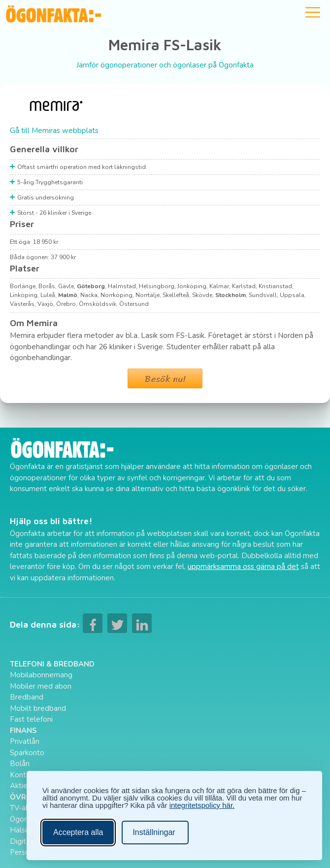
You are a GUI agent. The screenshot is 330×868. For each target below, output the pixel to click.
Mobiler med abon (41, 686)
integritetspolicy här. (202, 805)
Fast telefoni (31, 719)
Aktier (20, 786)
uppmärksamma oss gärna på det (243, 567)
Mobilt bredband (38, 708)
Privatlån (25, 741)
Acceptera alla (78, 832)
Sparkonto (27, 753)
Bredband (27, 697)
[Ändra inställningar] (155, 833)
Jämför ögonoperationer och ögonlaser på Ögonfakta (165, 65)
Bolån (20, 764)
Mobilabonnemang (41, 675)
